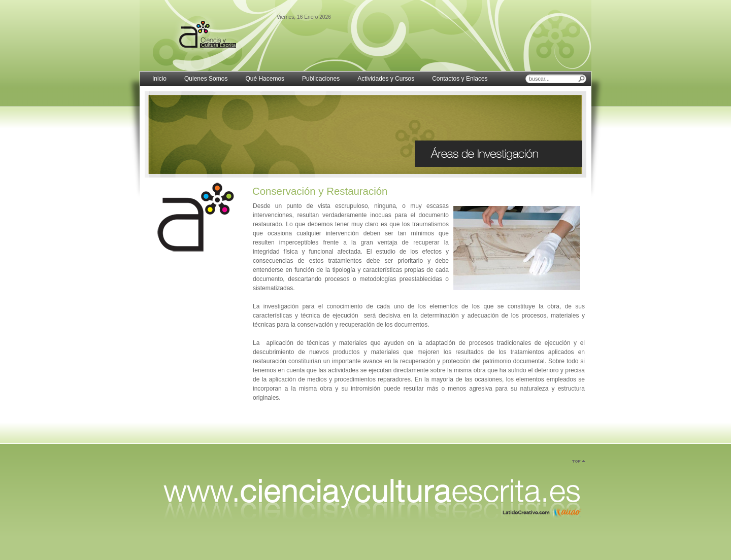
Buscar (582, 79)
